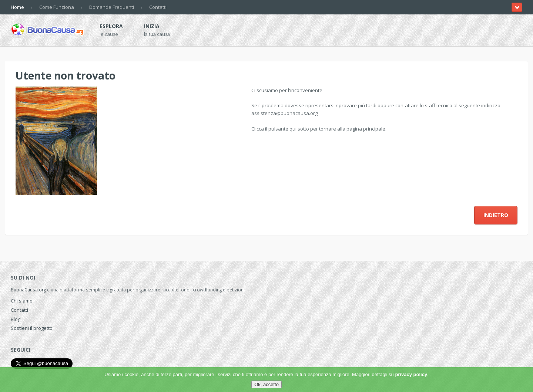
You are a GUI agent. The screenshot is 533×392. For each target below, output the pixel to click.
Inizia (152, 26)
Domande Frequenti (112, 7)
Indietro (496, 215)
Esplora (111, 26)
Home (17, 7)
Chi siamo (22, 301)
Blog (16, 319)
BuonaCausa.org (28, 290)
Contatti (158, 7)
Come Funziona (57, 7)
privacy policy (411, 374)
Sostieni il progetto (32, 328)
